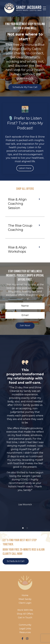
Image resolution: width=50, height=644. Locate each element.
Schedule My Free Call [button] (25, 87)
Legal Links (25, 629)
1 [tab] (23, 528)
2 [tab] (27, 528)
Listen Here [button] (25, 168)
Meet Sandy (25, 599)
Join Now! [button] (25, 325)
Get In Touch (25, 618)
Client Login (25, 603)
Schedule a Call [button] (16, 561)
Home (25, 595)
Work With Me (25, 610)
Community (25, 625)
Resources (25, 632)
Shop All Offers (25, 614)
